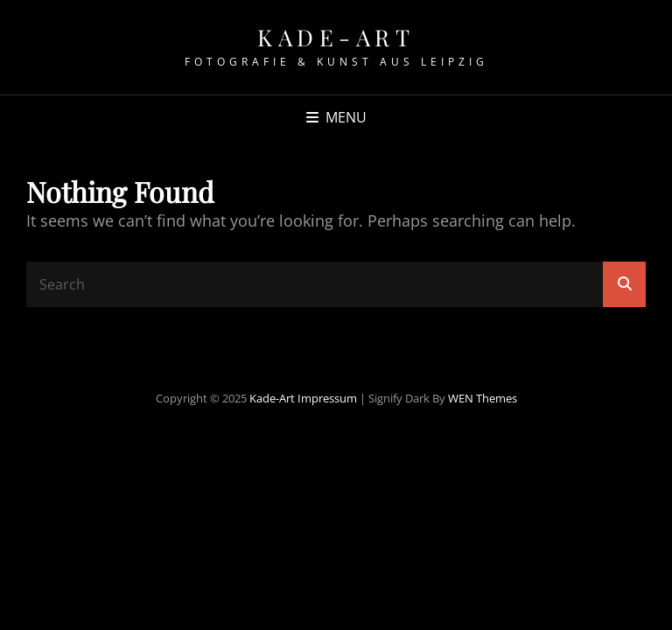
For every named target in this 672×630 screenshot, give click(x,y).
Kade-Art (336, 37)
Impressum (327, 398)
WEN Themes (483, 398)
